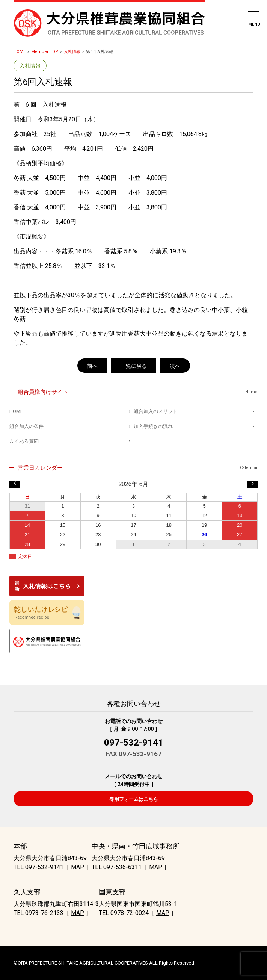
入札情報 (72, 52)
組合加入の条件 (26, 426)
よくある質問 (24, 441)
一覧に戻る (134, 366)
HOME (20, 52)
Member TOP (45, 52)
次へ (175, 366)
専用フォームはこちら (134, 799)
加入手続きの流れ (153, 426)
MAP (78, 867)
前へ (92, 366)
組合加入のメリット (156, 411)
